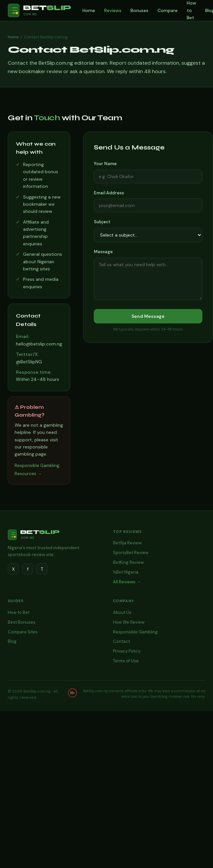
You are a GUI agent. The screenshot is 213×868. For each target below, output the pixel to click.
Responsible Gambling (135, 632)
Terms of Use (126, 661)
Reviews (113, 10)
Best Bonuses (22, 622)
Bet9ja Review (127, 543)
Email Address (109, 193)
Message (103, 252)
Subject (102, 222)
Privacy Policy (127, 651)
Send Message (148, 316)
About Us (122, 612)
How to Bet (19, 612)
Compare (168, 10)
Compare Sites (23, 632)
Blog (12, 641)
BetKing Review (128, 562)
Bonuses (139, 10)
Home (89, 10)
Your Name (105, 164)
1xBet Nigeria (126, 572)
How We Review (129, 622)
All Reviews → (127, 582)
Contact (121, 641)
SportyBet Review (131, 553)
